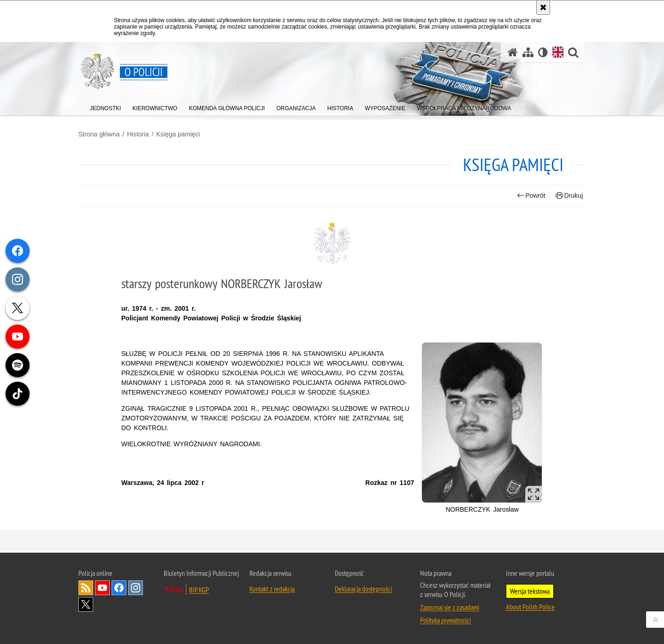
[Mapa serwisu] (528, 52)
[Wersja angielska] (558, 52)
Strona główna (99, 134)
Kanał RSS (86, 588)
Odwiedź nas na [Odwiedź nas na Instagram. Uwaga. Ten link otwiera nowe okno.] (136, 588)
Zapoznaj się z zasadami (450, 607)
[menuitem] (105, 106)
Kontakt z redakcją (272, 589)
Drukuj (569, 196)
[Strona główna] (513, 52)
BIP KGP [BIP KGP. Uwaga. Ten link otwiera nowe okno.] (199, 590)
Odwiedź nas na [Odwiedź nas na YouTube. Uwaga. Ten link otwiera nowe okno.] (102, 588)
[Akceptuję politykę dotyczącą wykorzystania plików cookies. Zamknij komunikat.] (543, 7)
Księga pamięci (178, 134)
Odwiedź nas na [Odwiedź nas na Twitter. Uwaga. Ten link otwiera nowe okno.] (86, 604)
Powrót (531, 196)
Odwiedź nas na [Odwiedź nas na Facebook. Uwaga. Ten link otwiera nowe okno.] (119, 588)
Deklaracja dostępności (363, 589)
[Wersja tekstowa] (543, 52)
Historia (138, 134)
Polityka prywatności (445, 620)
